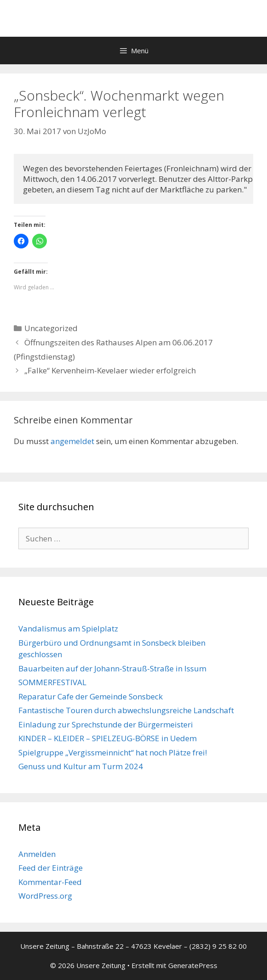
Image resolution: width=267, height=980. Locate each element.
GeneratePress (193, 965)
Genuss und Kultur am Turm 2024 (81, 766)
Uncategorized (51, 328)
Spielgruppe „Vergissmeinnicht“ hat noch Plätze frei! (113, 752)
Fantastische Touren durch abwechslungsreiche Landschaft (126, 710)
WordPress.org (45, 896)
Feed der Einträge (51, 868)
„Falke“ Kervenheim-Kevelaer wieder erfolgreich (110, 370)
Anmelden (37, 854)
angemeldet (72, 441)
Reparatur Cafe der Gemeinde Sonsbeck (91, 696)
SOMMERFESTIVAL (52, 682)
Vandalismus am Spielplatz (68, 628)
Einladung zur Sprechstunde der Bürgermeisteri (106, 724)
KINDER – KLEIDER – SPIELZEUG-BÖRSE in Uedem (108, 738)
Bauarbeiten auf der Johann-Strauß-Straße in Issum (112, 668)
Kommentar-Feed (50, 882)
